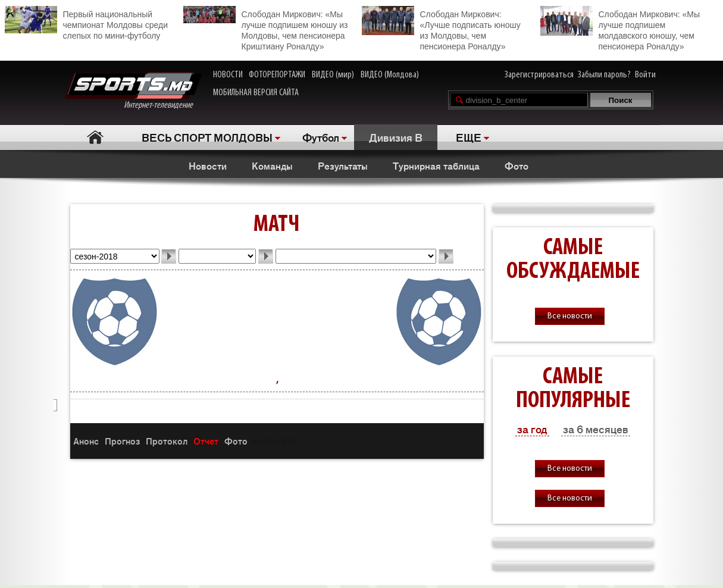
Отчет (206, 441)
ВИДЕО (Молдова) (390, 75)
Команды (272, 165)
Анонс (86, 441)
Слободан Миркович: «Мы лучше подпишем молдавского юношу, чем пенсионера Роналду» (620, 29)
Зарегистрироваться (539, 75)
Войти (645, 75)
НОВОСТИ (228, 75)
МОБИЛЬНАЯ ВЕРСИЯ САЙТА (256, 93)
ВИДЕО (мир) (333, 75)
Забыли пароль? (604, 75)
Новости (208, 165)
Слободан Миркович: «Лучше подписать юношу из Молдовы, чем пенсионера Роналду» (441, 29)
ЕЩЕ (469, 137)
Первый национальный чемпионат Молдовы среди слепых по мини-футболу (86, 23)
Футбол (321, 137)
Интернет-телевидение (133, 91)
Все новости (570, 316)
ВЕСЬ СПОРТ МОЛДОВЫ (207, 137)
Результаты (343, 165)
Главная (96, 137)
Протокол (167, 441)
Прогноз (122, 441)
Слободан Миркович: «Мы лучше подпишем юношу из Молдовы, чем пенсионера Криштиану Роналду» (266, 29)
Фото (517, 165)
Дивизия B (396, 137)
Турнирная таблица (436, 165)
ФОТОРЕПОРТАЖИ (277, 75)
